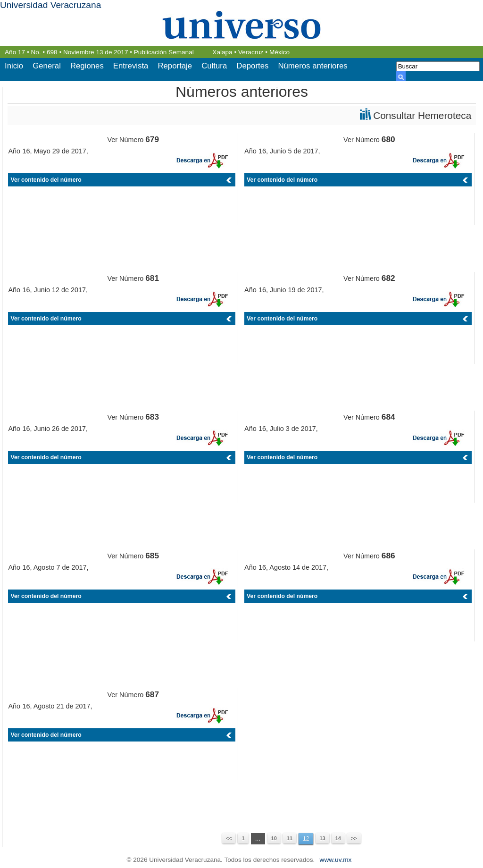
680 (388, 139)
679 (152, 139)
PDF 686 (438, 577)
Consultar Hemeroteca (422, 115)
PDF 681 (202, 299)
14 (338, 838)
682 (388, 278)
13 (322, 838)
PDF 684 (438, 438)
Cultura (214, 66)
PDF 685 (202, 577)
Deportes (252, 66)
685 (152, 556)
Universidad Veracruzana (50, 5)
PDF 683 (202, 438)
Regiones (87, 66)
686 (388, 556)
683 (152, 417)
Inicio (14, 66)
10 (274, 838)
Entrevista (131, 66)
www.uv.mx (336, 860)
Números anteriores (312, 66)
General (47, 66)
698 (52, 52)
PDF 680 (438, 160)
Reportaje (175, 66)
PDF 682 (438, 299)
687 (152, 694)
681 (152, 278)
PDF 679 (202, 160)
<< (229, 838)
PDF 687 (202, 715)
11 (290, 838)
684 (388, 417)
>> (354, 838)
